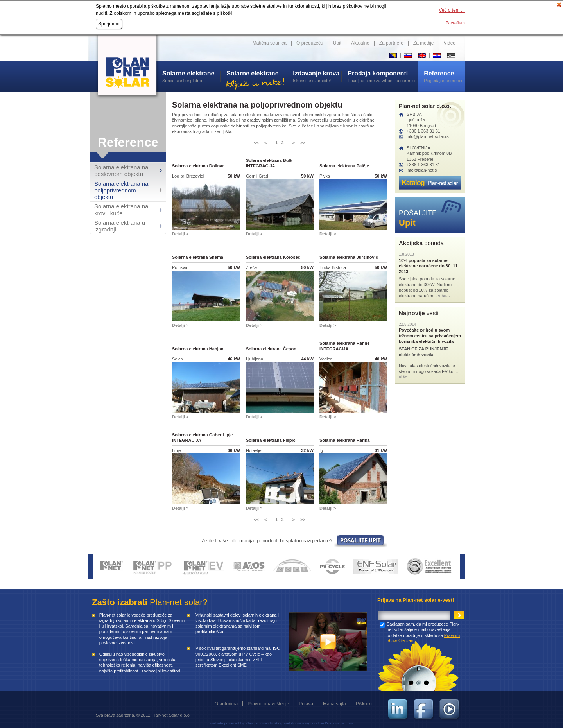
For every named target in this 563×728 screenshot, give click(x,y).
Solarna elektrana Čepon (271, 349)
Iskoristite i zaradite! (317, 76)
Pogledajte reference (445, 76)
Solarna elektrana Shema (198, 257)
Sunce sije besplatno (191, 76)
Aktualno (360, 43)
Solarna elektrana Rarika (344, 440)
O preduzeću (310, 43)
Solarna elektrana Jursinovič (349, 257)
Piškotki (364, 704)
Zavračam (455, 23)
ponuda (421, 243)
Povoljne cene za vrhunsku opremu (383, 76)
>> (303, 143)
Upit (337, 43)
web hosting (272, 723)
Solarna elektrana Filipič (271, 440)
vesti (419, 313)
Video (450, 43)
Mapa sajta (334, 704)
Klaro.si (252, 723)
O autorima (226, 704)
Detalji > (180, 234)
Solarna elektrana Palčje (344, 166)
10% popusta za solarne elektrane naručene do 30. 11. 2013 (429, 266)
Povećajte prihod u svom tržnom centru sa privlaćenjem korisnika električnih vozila (430, 336)
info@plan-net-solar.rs (428, 136)
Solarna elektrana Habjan (198, 349)
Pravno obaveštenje (268, 704)
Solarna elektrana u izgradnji (120, 226)
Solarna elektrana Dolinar (198, 166)
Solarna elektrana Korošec (273, 257)
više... (444, 296)
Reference (128, 142)
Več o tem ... (452, 10)
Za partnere (391, 43)
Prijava (306, 704)
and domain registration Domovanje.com (318, 723)
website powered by (227, 723)
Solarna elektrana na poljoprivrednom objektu (121, 190)
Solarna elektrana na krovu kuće (121, 210)
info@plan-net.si (422, 170)
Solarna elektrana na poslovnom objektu (121, 170)
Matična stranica (270, 43)
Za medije (424, 43)
